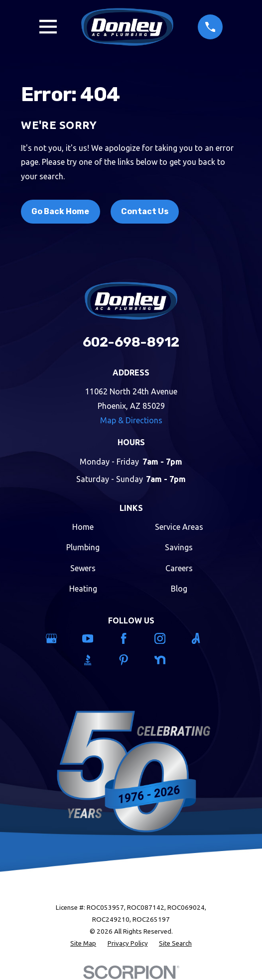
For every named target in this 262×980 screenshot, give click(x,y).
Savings (179, 547)
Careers (179, 568)
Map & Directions (131, 420)
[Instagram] (167, 638)
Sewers (83, 568)
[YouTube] (95, 638)
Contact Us (145, 211)
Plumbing (83, 547)
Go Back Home (60, 211)
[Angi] (203, 638)
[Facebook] (131, 638)
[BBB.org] (95, 660)
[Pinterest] (131, 660)
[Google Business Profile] (59, 638)
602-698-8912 (131, 342)
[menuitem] (83, 944)
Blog (179, 589)
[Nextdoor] (167, 660)
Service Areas (179, 527)
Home (83, 527)
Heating (83, 589)
